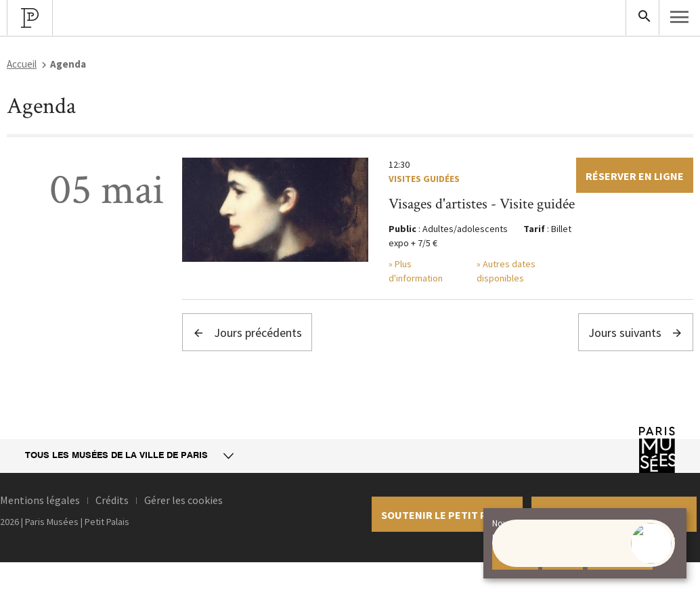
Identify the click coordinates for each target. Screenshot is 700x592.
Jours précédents (247, 333)
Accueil (22, 64)
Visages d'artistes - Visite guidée (482, 204)
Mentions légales (40, 500)
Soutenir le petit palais (447, 515)
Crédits (112, 500)
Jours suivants (636, 333)
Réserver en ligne (635, 176)
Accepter (515, 558)
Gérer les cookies (183, 500)
